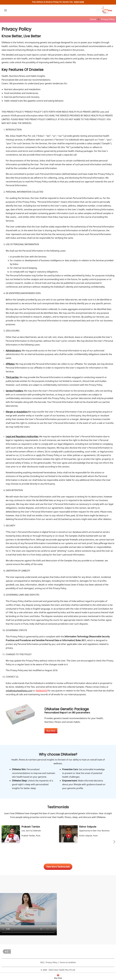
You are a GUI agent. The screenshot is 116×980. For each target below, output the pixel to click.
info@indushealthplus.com (19, 691)
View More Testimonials (58, 867)
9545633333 (41, 691)
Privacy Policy (52, 962)
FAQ (42, 962)
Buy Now (51, 731)
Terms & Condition (68, 962)
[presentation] (2, 842)
